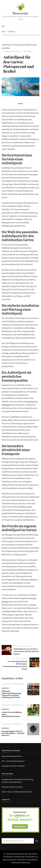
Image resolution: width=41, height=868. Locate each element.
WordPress (34, 860)
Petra (20, 104)
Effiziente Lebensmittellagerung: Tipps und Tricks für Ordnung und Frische (12, 694)
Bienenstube (20, 13)
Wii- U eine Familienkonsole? (13, 761)
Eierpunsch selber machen (12, 787)
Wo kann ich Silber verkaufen (13, 766)
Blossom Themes (10, 860)
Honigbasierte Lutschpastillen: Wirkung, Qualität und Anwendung (18, 781)
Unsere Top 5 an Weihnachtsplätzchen (17, 792)
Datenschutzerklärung (21, 863)
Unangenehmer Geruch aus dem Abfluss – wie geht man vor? (13, 733)
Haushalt (28, 51)
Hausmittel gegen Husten (12, 756)
